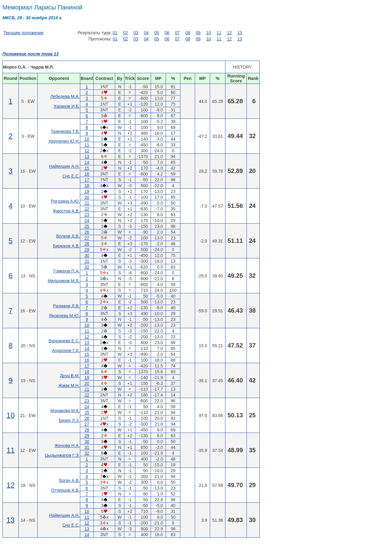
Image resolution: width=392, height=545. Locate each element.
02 (126, 33)
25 (87, 226)
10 (209, 33)
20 (87, 197)
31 (87, 261)
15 (87, 168)
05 (157, 33)
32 (87, 267)
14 (87, 162)
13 (240, 33)
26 (87, 232)
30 (87, 255)
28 (87, 244)
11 (219, 33)
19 (87, 191)
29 (87, 250)
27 (87, 238)
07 (177, 33)
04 (146, 33)
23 (87, 215)
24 (87, 220)
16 (87, 174)
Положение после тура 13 (30, 54)
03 (136, 33)
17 (87, 180)
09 (198, 33)
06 (167, 33)
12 (229, 33)
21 (87, 203)
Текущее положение (23, 33)
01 (115, 33)
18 (87, 186)
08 (188, 33)
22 (87, 209)
